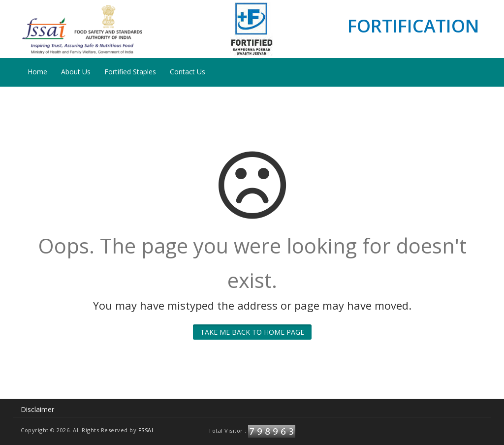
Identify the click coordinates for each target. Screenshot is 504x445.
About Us (76, 72)
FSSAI (146, 430)
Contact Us (188, 72)
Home (37, 72)
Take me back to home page (252, 332)
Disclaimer (37, 409)
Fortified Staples (130, 72)
